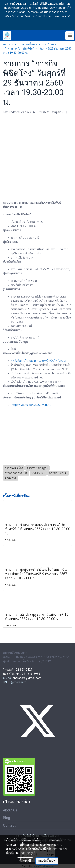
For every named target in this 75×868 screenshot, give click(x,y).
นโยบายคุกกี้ (28, 853)
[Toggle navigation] (70, 36)
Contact (9, 825)
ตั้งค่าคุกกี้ (25, 861)
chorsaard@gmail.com (27, 678)
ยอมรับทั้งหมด (47, 861)
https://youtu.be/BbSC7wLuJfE (31, 405)
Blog (6, 818)
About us (10, 810)
